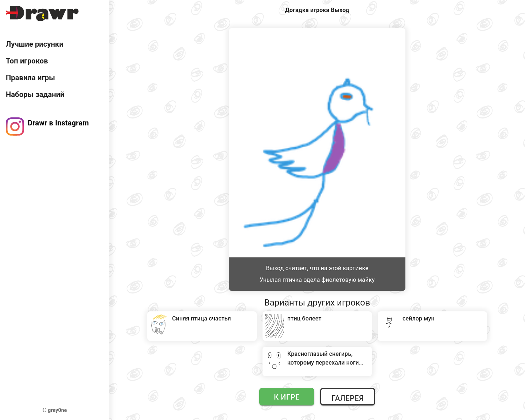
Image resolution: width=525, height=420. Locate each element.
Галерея (347, 398)
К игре (287, 397)
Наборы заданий (35, 94)
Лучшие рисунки (35, 44)
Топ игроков (27, 61)
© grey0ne (55, 410)
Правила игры (30, 78)
